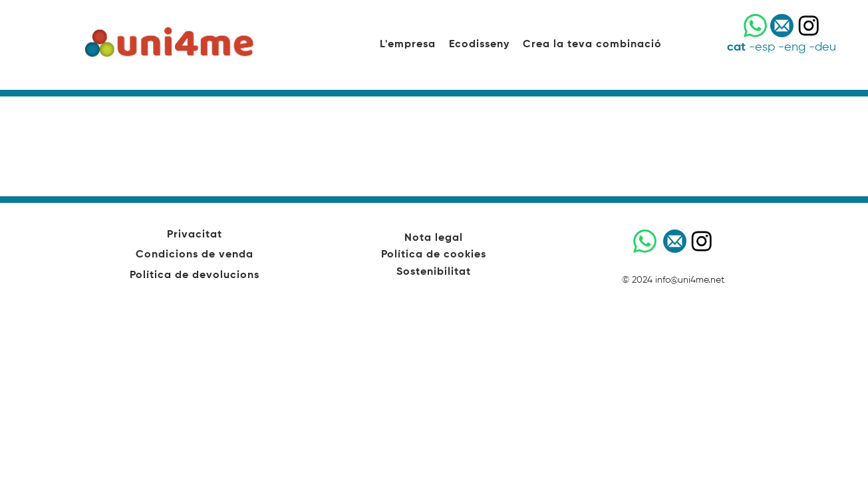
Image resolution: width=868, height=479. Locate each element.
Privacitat (195, 235)
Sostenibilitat (434, 272)
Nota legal (434, 238)
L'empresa (408, 45)
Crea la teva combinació (592, 45)
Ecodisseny (479, 45)
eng (795, 47)
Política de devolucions (195, 275)
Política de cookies (434, 255)
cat (736, 47)
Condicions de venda (195, 255)
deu (825, 47)
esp (765, 47)
